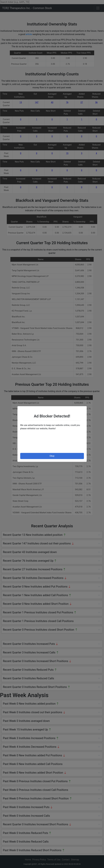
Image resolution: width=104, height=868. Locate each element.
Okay (52, 456)
